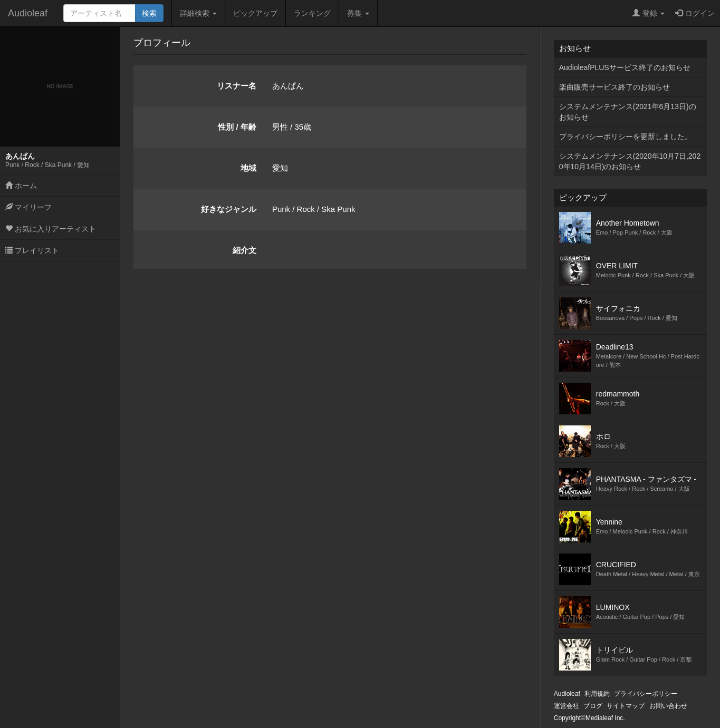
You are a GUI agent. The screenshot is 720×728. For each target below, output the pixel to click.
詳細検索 (198, 13)
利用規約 (597, 694)
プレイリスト (32, 250)
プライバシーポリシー (646, 694)
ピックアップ (255, 13)
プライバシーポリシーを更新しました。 (626, 137)
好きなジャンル (229, 209)
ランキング (312, 13)
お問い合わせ (668, 706)
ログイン (695, 13)
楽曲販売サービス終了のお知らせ (615, 87)
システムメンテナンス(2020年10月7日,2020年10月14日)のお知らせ (630, 161)
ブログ (593, 706)
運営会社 (567, 706)
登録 (649, 13)
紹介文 (244, 250)
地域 (248, 168)
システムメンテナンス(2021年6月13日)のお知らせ (628, 112)
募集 (358, 13)
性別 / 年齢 (237, 127)
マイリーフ (28, 207)
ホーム (21, 186)
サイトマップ (626, 706)
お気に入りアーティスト (51, 229)
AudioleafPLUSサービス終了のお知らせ (625, 67)
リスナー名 (237, 86)
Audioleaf (28, 13)
